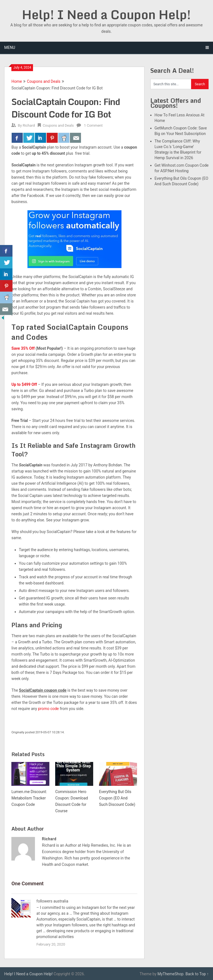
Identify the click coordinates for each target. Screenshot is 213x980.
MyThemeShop (171, 974)
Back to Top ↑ (197, 974)
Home (17, 81)
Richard (29, 125)
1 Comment (93, 125)
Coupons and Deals (44, 81)
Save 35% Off (23, 348)
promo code (48, 709)
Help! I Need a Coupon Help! (106, 14)
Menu (10, 47)
